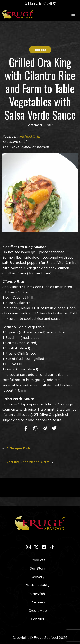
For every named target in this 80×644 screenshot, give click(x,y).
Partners (38, 602)
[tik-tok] (52, 547)
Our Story (38, 568)
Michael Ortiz (30, 136)
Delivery (38, 577)
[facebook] (44, 547)
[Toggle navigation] (73, 14)
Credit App (38, 610)
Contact (38, 619)
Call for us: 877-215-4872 (40, 3)
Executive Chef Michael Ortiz (27, 462)
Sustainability (38, 585)
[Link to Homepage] (19, 14)
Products (38, 560)
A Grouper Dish (18, 448)
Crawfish (38, 594)
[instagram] (28, 547)
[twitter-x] (36, 547)
